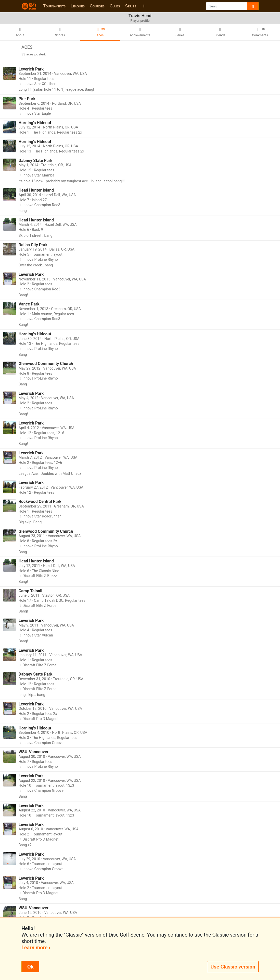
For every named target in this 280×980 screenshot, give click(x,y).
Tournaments (54, 6)
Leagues (78, 6)
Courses (97, 6)
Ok (30, 967)
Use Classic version (233, 967)
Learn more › (36, 948)
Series (131, 6)
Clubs (115, 6)
